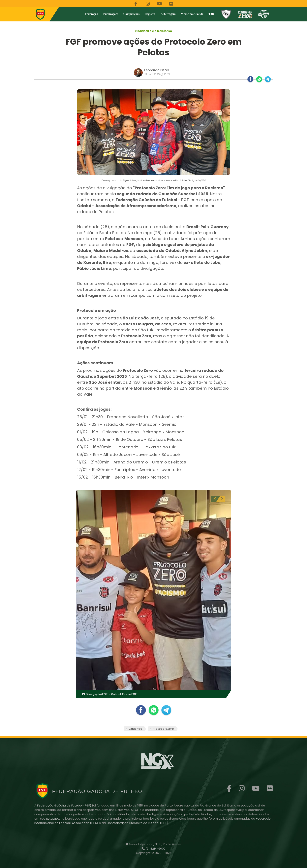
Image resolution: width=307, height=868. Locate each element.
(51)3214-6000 (155, 849)
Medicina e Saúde (192, 14)
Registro (150, 14)
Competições (131, 14)
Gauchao (135, 729)
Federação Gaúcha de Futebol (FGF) (65, 805)
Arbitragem (168, 14)
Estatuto (53, 818)
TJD (211, 14)
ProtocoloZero (163, 729)
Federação (92, 14)
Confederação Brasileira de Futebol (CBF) (137, 823)
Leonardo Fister (157, 70)
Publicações (111, 14)
